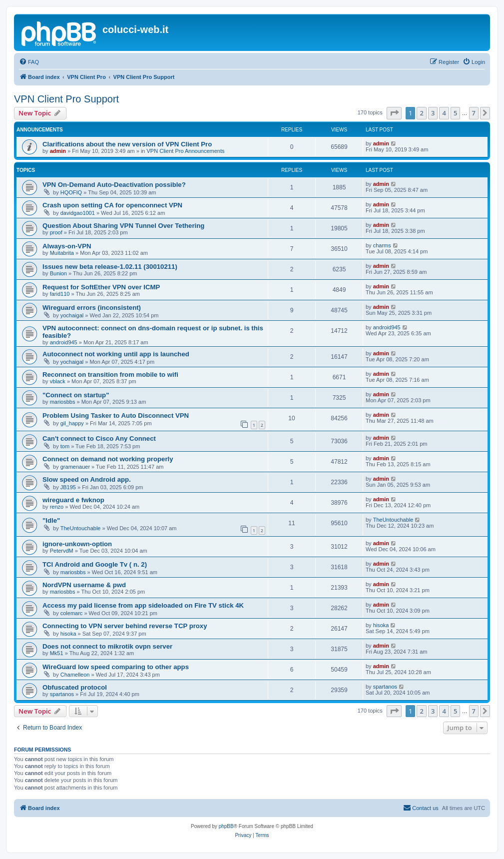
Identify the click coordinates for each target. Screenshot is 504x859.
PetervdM (62, 551)
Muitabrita (62, 253)
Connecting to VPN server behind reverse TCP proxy (125, 626)
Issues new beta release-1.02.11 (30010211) (110, 267)
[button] (394, 113)
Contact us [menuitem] (421, 808)
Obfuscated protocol (75, 687)
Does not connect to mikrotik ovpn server (107, 646)
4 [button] (444, 113)
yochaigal (72, 315)
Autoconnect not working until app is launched (116, 354)
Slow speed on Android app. (87, 479)
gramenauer (75, 467)
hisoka (68, 634)
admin (58, 151)
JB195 (68, 487)
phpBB (226, 826)
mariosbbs (63, 402)
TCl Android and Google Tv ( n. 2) (95, 564)
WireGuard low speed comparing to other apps (116, 667)
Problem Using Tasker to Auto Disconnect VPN (116, 416)
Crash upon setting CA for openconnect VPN (112, 205)
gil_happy (72, 423)
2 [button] (421, 113)
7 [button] (474, 113)
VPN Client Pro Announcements (186, 151)
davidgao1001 (78, 213)
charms (382, 245)
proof (56, 232)
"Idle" (51, 520)
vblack (58, 381)
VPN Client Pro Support (66, 99)
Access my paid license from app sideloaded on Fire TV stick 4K (143, 605)
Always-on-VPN (67, 246)
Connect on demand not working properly (108, 459)
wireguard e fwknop (73, 500)
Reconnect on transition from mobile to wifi (110, 375)
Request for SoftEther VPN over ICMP (101, 287)
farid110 (60, 294)
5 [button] (455, 113)
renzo (57, 507)
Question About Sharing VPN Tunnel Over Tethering (123, 226)
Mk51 (57, 653)
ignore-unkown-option (77, 544)
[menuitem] (29, 62)
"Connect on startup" (76, 395)
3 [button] (433, 113)
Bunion (58, 273)
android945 (64, 342)
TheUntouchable (81, 528)
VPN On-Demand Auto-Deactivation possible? (114, 185)
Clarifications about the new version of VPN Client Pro (127, 144)
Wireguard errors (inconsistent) (92, 308)
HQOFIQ (71, 192)
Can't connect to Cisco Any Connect (99, 438)
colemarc (72, 613)
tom (65, 446)
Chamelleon (75, 675)
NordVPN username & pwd (84, 585)
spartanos (62, 694)
